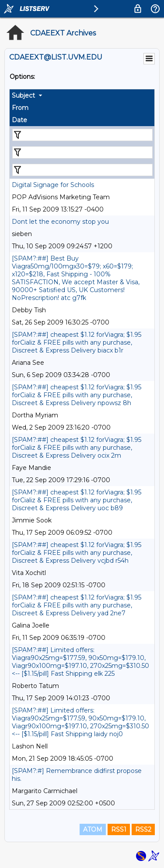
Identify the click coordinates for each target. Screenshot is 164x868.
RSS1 (119, 829)
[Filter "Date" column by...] (82, 170)
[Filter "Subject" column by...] (82, 135)
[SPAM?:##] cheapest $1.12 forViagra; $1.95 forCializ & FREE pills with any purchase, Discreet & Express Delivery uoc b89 (77, 500)
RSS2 (143, 829)
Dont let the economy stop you (60, 222)
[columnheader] (82, 95)
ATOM (93, 829)
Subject (23, 95)
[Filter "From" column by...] (82, 152)
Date (19, 120)
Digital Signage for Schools (53, 185)
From (20, 108)
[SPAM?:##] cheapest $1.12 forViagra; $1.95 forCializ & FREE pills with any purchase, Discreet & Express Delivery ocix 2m (77, 448)
